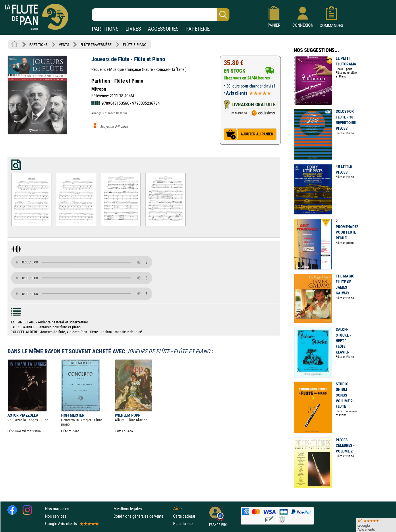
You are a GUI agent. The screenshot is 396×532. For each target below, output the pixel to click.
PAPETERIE (198, 29)
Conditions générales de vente (142, 516)
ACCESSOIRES (163, 29)
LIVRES (133, 29)
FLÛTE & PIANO (135, 44)
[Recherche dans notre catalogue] (161, 15)
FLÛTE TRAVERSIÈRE (96, 44)
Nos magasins (57, 509)
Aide (177, 508)
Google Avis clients (72, 524)
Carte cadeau (184, 516)
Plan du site (183, 524)
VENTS (64, 44)
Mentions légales (128, 509)
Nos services (56, 516)
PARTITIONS (105, 29)
